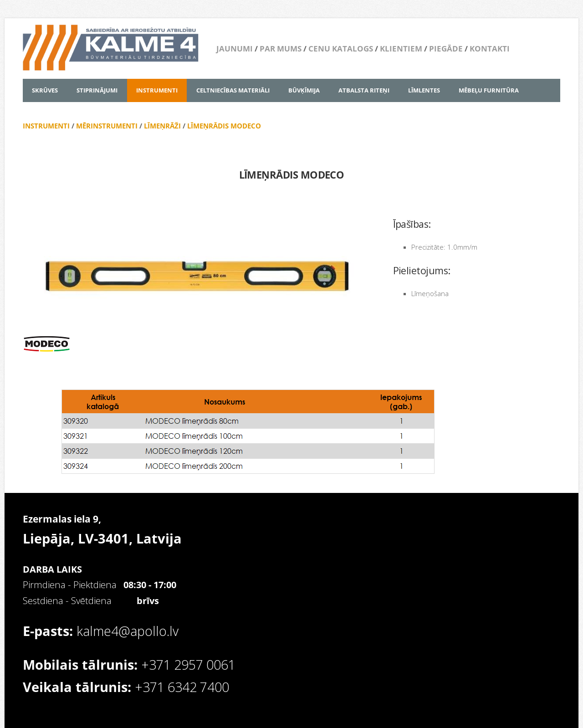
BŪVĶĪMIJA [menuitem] (304, 90)
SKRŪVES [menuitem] (45, 90)
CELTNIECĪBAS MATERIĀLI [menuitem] (233, 90)
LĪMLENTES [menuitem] (424, 90)
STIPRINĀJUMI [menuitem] (97, 90)
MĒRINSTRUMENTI (107, 126)
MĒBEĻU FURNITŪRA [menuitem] (489, 90)
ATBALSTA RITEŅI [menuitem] (364, 90)
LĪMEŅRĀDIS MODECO (224, 126)
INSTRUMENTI (46, 126)
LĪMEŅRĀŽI (162, 126)
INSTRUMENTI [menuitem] (157, 90)
